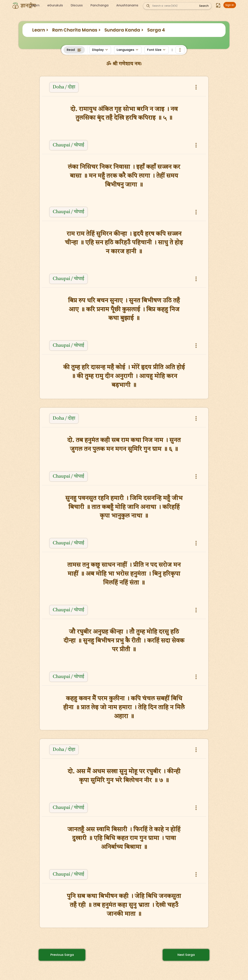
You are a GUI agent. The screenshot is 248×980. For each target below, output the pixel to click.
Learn (35, 5)
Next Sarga (186, 955)
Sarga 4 (156, 30)
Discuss (77, 5)
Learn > (40, 30)
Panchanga (99, 5)
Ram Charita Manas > (76, 30)
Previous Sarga (62, 955)
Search (204, 6)
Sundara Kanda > (124, 30)
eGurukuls (55, 5)
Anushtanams (127, 5)
